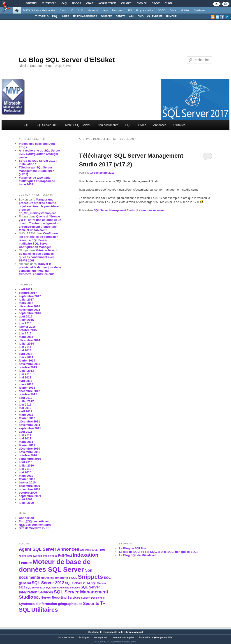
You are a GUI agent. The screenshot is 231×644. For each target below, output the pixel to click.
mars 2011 (26, 442)
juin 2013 (25, 374)
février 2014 (27, 360)
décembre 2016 (29, 306)
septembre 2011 (30, 428)
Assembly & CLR (90, 550)
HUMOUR (172, 16)
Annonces (160, 125)
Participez (84, 637)
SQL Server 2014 (77, 583)
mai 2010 (25, 472)
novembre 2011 (29, 425)
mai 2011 (25, 438)
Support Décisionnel (93, 598)
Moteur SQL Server (78, 125)
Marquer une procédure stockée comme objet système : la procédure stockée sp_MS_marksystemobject (39, 206)
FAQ (54, 16)
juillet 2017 (26, 300)
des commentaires (35, 525)
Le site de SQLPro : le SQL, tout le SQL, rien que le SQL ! (159, 552)
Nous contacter (66, 637)
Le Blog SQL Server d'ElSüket (67, 60)
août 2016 (25, 316)
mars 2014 (26, 357)
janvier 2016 (27, 327)
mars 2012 (26, 415)
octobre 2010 (28, 455)
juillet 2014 (26, 344)
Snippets (90, 577)
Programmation (145, 10)
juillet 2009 (26, 503)
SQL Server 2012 (47, 125)
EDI (130, 10)
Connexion (26, 518)
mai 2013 (25, 377)
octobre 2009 (28, 493)
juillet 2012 (26, 401)
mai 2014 (25, 350)
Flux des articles (34, 521)
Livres (142, 125)
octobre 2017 (28, 293)
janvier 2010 (27, 482)
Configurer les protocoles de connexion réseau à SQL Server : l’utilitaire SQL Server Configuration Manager (39, 240)
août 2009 (25, 499)
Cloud (63, 10)
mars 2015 (26, 337)
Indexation (85, 555)
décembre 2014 (29, 340)
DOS (30, 556)
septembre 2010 (30, 459)
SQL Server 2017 (36, 588)
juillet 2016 (26, 320)
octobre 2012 (28, 394)
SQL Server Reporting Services (57, 597)
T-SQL (24, 125)
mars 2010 (26, 476)
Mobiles (185, 10)
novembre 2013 (29, 364)
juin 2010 (25, 469)
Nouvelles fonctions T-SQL (59, 578)
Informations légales (124, 637)
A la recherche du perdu (39, 154)
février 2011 (27, 445)
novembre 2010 (29, 452)
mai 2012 (25, 408)
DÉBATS (121, 16)
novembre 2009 (29, 489)
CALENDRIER (155, 16)
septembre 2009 (30, 496)
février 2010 (27, 479)
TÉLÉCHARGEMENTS (85, 16)
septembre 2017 (30, 296)
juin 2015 (25, 333)
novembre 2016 (29, 310)
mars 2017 (26, 303)
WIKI (131, 16)
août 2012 (25, 398)
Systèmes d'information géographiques (50, 604)
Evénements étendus (45, 556)
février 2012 (27, 418)
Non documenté (108, 125)
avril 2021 (25, 289)
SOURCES (106, 16)
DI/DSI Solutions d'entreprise (39, 10)
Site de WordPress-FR (34, 528)
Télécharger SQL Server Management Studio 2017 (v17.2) (36, 171)
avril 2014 (25, 354)
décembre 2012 (29, 391)
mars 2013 (26, 384)
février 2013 (27, 388)
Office (173, 10)
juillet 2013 (26, 371)
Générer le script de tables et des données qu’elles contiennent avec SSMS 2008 (39, 255)
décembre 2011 (29, 421)
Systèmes (200, 10)
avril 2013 (25, 381)
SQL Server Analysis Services (63, 588)
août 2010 (25, 462)
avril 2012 (25, 411)
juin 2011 (25, 435)
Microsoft (93, 10)
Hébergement (101, 637)
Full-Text (65, 555)
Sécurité (91, 603)
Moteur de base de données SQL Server (55, 566)
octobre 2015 (28, 330)
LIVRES (65, 16)
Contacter (94, 632)
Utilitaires (179, 125)
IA (72, 10)
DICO (141, 16)
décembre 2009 (29, 486)
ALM (80, 10)
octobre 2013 (28, 367)
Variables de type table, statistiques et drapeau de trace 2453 (37, 181)
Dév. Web (118, 10)
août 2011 (25, 432)
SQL (128, 125)
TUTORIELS (42, 16)
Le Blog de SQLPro (132, 548)
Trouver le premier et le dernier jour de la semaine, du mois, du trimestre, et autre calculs (40, 269)
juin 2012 (25, 405)
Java (105, 10)
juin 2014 (25, 347)
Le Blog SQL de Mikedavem (138, 555)
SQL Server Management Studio (114, 210)
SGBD (162, 10)
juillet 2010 (26, 465)
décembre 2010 (29, 449)
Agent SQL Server (37, 549)
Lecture (25, 563)
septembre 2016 (30, 313)
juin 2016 (25, 323)
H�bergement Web (162, 637)
